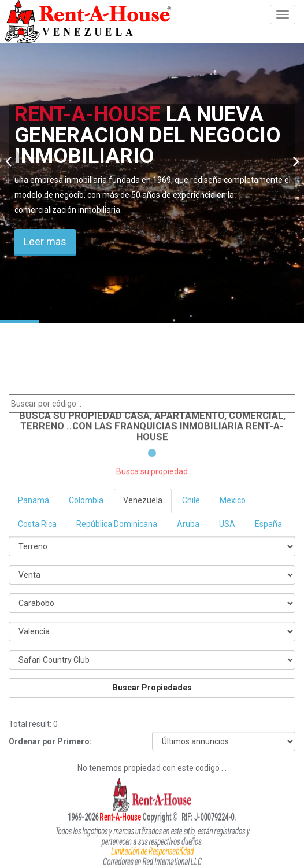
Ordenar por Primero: (50, 741)
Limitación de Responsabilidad (152, 849)
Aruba (188, 524)
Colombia (86, 500)
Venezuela (143, 500)
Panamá (34, 500)
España (268, 524)
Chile (191, 500)
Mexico (233, 500)
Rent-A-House (100, 817)
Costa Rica (37, 524)
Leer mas (45, 241)
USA (227, 524)
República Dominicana (117, 524)
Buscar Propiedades (152, 688)
